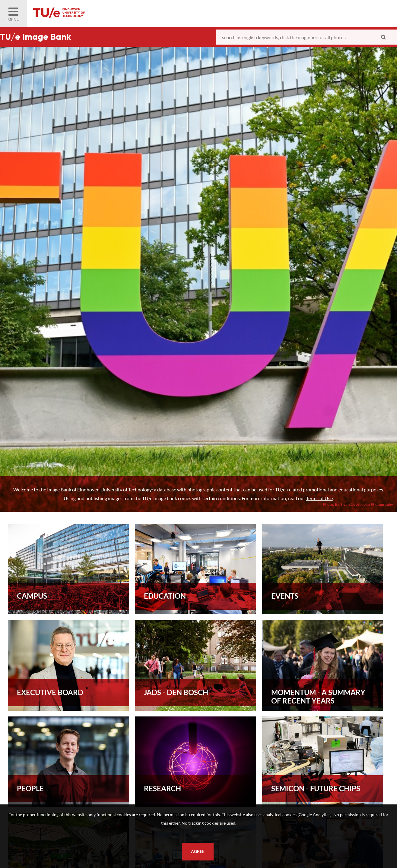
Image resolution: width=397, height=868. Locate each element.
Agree (198, 851)
